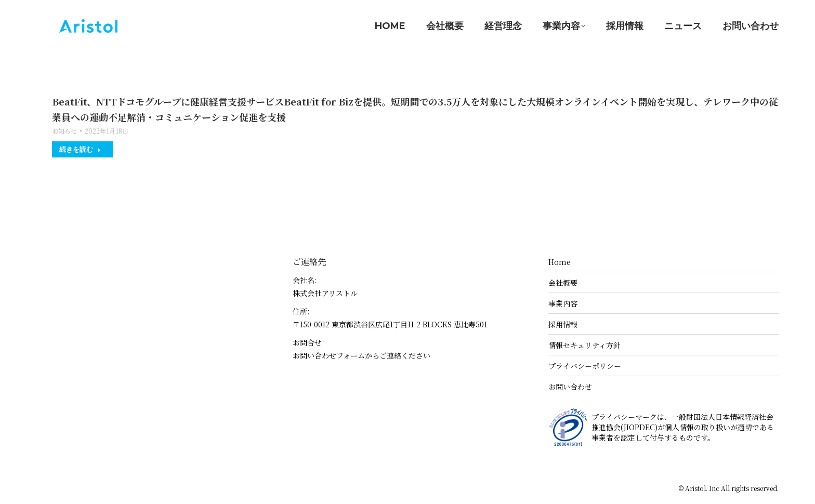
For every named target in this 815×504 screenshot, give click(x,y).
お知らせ (64, 131)
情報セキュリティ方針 (584, 345)
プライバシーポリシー (585, 366)
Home (560, 262)
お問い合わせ (570, 387)
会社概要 (563, 283)
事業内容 (563, 303)
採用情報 (563, 324)
